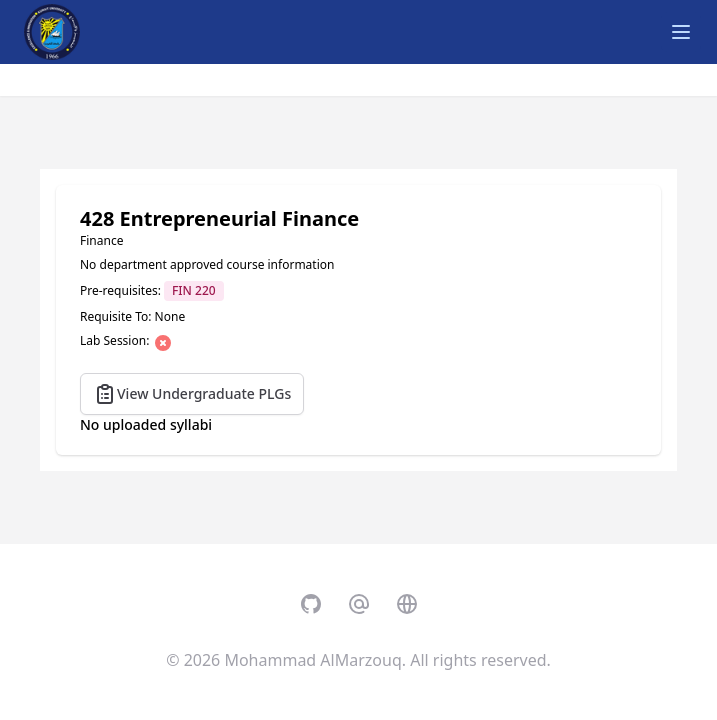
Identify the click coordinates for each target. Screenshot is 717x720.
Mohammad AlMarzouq (312, 660)
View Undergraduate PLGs (192, 394)
